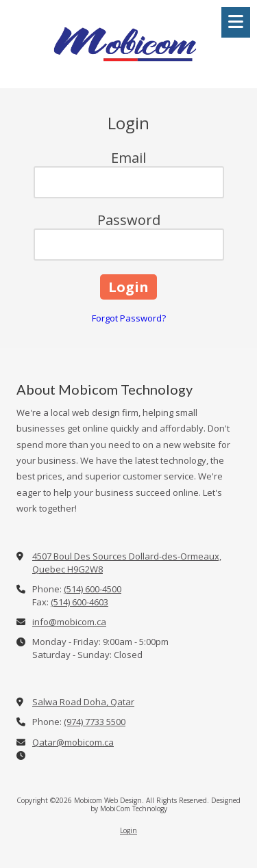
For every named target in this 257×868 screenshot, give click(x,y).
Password (129, 220)
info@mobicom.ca (69, 622)
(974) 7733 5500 (95, 722)
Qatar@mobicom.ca (73, 742)
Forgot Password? (129, 318)
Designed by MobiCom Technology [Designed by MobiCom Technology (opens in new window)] (166, 804)
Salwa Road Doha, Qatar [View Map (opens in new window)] (83, 702)
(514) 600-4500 (93, 589)
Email (128, 158)
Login (128, 830)
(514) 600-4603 (79, 602)
